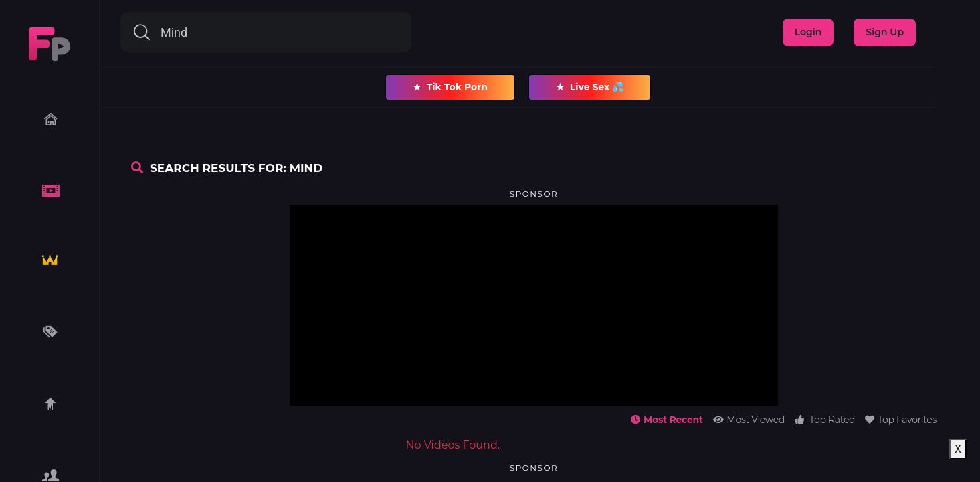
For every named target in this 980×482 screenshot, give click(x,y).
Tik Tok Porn (450, 87)
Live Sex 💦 (590, 87)
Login (808, 32)
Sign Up (885, 32)
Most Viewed (749, 420)
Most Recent (667, 420)
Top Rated (825, 420)
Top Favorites (901, 420)
